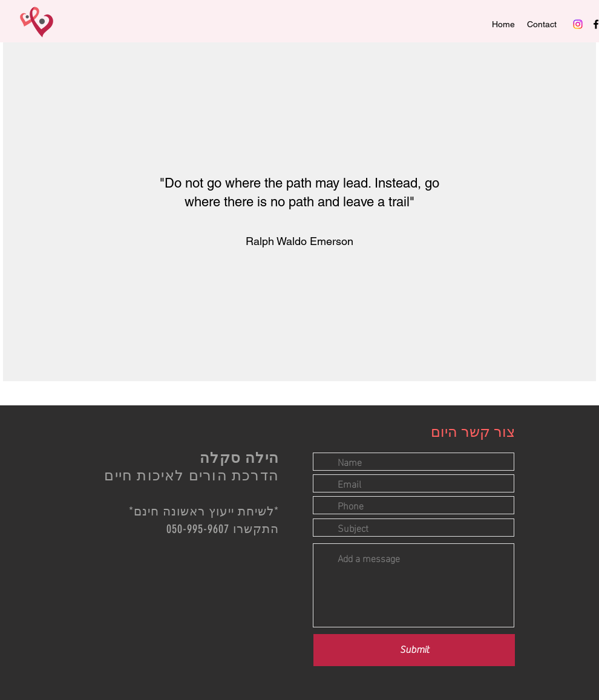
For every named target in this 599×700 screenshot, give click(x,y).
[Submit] (414, 650)
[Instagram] (578, 24)
